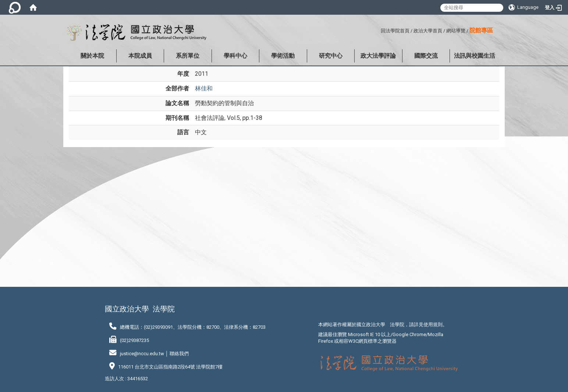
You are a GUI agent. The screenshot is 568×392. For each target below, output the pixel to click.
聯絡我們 (179, 354)
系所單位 (188, 56)
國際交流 (426, 56)
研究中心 (331, 56)
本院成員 (140, 56)
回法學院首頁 (395, 31)
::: (378, 30)
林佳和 (204, 88)
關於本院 (92, 56)
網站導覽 (456, 31)
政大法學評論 (378, 56)
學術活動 (283, 56)
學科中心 (235, 56)
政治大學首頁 (428, 31)
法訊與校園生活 (475, 56)
